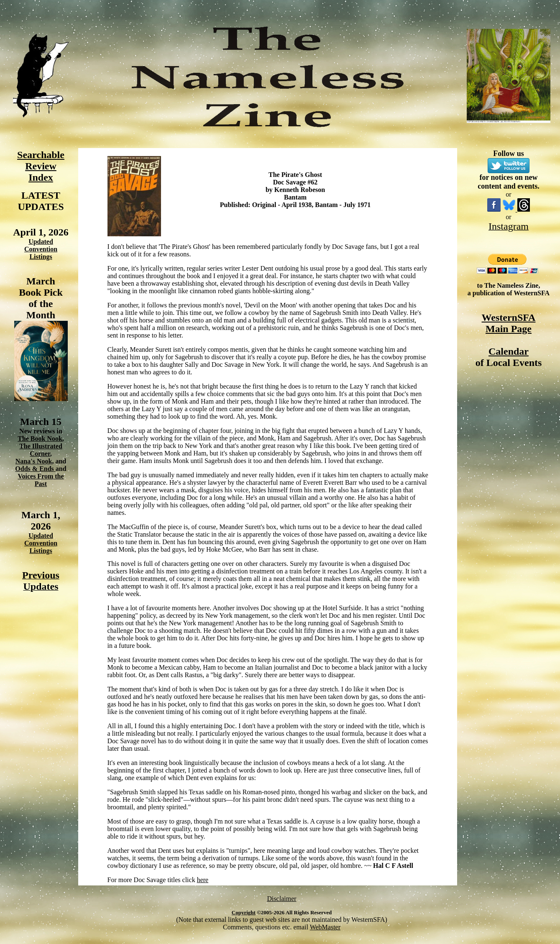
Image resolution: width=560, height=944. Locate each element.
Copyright (244, 912)
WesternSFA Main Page (509, 323)
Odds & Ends (35, 469)
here (203, 880)
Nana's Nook (34, 461)
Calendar (509, 351)
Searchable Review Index (41, 166)
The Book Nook (40, 439)
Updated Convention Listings (41, 249)
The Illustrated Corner (41, 450)
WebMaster (325, 927)
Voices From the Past (41, 480)
